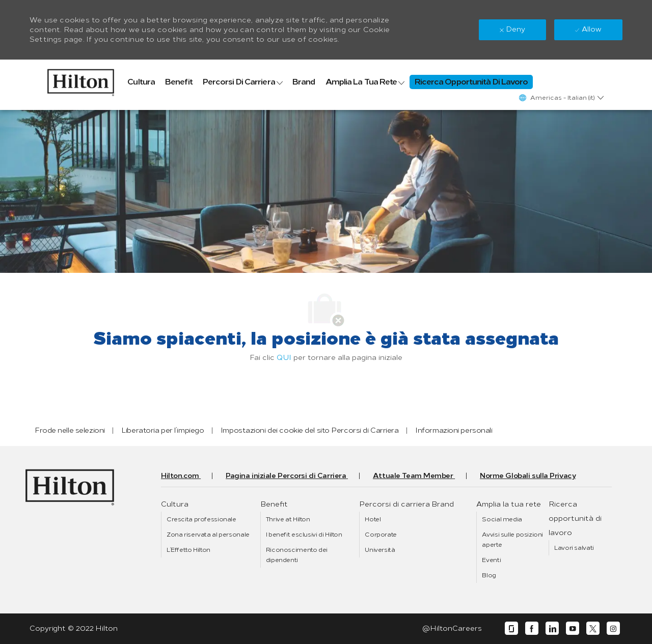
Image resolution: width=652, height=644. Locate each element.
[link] (81, 80)
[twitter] (593, 628)
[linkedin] (552, 628)
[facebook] (532, 628)
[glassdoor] (511, 628)
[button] (561, 97)
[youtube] (573, 628)
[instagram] (613, 628)
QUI (284, 358)
